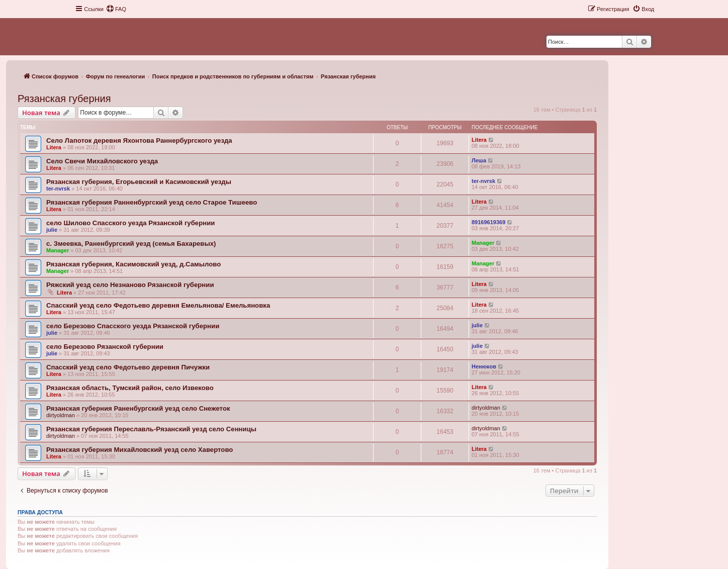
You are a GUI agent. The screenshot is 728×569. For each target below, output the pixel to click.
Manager (58, 250)
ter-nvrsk (58, 188)
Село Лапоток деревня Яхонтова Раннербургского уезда (139, 140)
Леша (479, 160)
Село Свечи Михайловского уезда (102, 161)
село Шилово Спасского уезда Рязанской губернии (130, 223)
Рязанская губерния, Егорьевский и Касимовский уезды (139, 182)
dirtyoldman (61, 415)
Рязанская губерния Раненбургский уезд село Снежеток (138, 408)
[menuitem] (116, 9)
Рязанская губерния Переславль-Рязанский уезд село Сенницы (151, 429)
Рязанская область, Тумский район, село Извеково (130, 388)
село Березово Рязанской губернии (105, 347)
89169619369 (488, 222)
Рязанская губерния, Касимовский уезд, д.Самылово (133, 264)
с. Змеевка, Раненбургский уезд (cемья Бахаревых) (131, 244)
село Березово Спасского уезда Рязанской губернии (133, 326)
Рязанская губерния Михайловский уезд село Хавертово (140, 450)
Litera (54, 147)
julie (52, 230)
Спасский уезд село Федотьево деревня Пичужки (128, 367)
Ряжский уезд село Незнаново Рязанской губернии (130, 285)
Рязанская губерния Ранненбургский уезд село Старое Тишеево (152, 202)
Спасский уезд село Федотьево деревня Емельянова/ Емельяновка (158, 305)
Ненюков (484, 366)
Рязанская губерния (64, 99)
